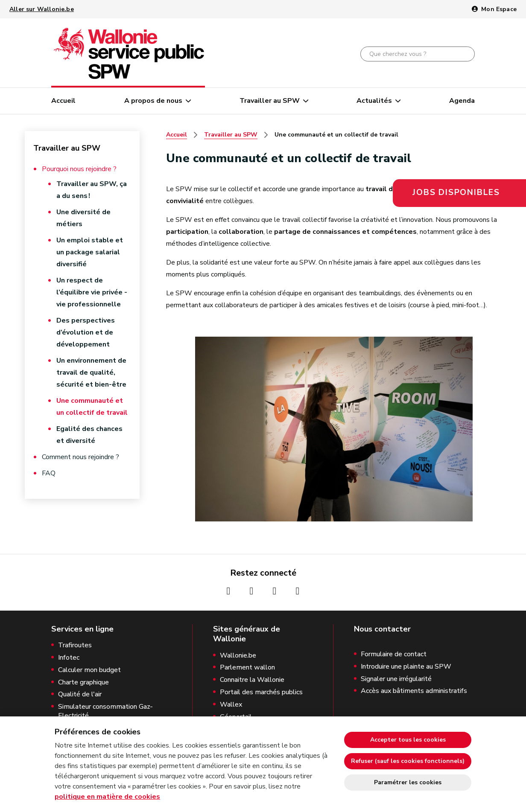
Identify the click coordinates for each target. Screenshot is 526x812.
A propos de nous (153, 101)
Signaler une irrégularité (396, 679)
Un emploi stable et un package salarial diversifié (90, 252)
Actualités (374, 101)
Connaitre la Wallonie (252, 680)
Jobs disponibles (456, 192)
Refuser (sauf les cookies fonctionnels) (408, 761)
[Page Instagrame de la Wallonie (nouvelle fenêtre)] (251, 591)
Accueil (63, 101)
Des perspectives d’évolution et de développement (86, 332)
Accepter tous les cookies (408, 740)
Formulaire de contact (394, 654)
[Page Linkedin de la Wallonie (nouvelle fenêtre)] (298, 591)
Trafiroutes (75, 645)
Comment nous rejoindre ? (80, 457)
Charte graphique (83, 682)
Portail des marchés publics (261, 692)
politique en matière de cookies (107, 797)
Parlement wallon (247, 668)
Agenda (462, 101)
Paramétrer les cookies (408, 782)
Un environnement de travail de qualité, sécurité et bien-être (91, 373)
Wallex (231, 705)
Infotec (69, 658)
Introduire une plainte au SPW (406, 667)
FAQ (49, 473)
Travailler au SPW (270, 101)
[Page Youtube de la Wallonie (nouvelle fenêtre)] (275, 591)
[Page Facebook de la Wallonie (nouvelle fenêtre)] (228, 591)
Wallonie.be (238, 656)
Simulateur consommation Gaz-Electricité (105, 711)
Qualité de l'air (80, 694)
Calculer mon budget (89, 670)
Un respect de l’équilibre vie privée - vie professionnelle (92, 292)
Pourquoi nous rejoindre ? (79, 169)
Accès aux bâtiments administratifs (414, 691)
